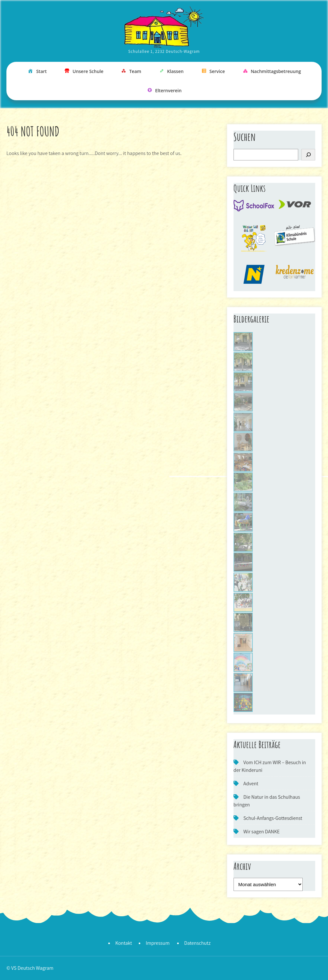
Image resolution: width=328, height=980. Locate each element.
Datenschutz (197, 943)
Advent (251, 784)
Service (213, 72)
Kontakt (124, 943)
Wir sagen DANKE (262, 832)
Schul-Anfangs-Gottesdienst (273, 818)
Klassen (171, 72)
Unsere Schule (83, 72)
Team (131, 72)
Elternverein (164, 91)
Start (37, 72)
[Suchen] (308, 155)
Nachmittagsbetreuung (272, 72)
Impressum (158, 943)
